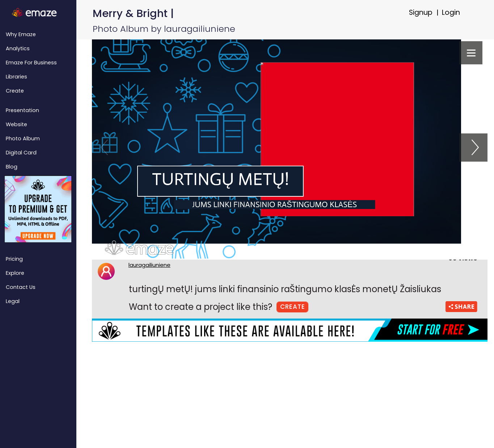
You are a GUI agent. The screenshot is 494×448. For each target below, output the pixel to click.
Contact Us (21, 287)
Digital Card (21, 153)
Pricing (14, 259)
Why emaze (21, 34)
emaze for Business (31, 63)
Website (16, 124)
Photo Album (23, 138)
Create (15, 91)
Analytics (18, 48)
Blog (12, 167)
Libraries (16, 77)
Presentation (22, 110)
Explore (15, 273)
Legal (13, 301)
